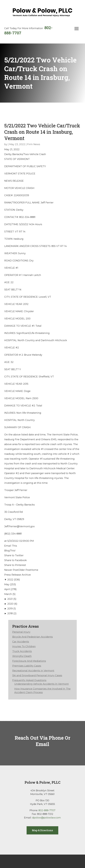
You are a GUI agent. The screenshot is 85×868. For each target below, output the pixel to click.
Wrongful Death (22, 656)
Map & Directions (42, 830)
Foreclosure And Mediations (29, 661)
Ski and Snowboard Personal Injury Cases (37, 675)
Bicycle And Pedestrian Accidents (33, 637)
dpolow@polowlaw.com (46, 818)
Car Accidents (21, 642)
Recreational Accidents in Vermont (33, 671)
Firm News (34, 144)
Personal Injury (21, 632)
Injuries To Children (24, 646)
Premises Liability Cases (27, 666)
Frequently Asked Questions (29, 680)
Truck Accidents (22, 651)
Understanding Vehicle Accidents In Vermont (41, 684)
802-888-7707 (47, 810)
